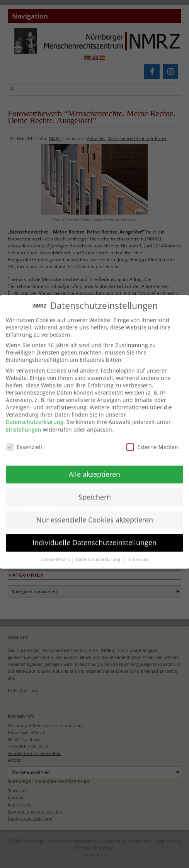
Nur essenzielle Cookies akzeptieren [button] (95, 513)
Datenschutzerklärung (35, 415)
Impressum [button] (138, 552)
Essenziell (24, 440)
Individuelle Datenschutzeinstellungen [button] (94, 535)
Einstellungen (24, 422)
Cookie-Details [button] (56, 552)
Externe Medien (152, 440)
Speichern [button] (95, 490)
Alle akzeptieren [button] (94, 467)
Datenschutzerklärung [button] (99, 552)
